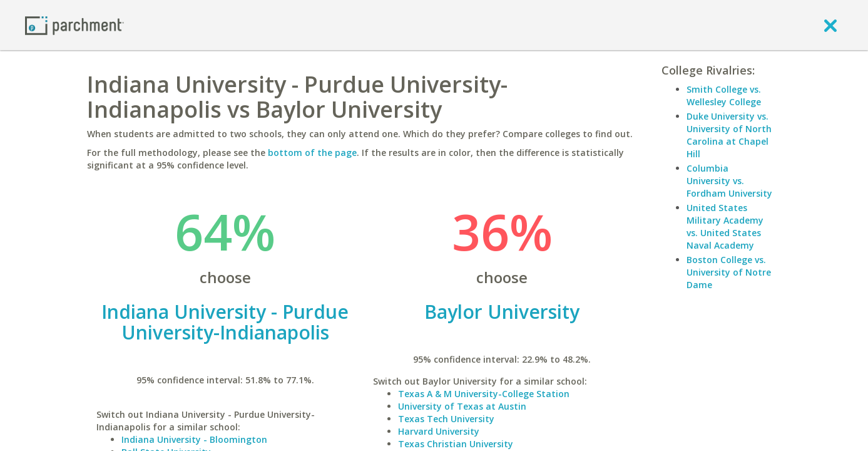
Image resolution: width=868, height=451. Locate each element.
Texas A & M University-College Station (484, 394)
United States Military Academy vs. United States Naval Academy (725, 226)
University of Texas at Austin (462, 406)
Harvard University (439, 431)
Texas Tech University (446, 419)
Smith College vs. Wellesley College (724, 96)
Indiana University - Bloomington (194, 439)
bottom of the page (312, 153)
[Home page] (74, 25)
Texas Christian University (456, 444)
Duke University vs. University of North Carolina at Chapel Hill (729, 135)
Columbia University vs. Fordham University (729, 181)
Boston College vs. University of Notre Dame (729, 272)
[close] (830, 25)
